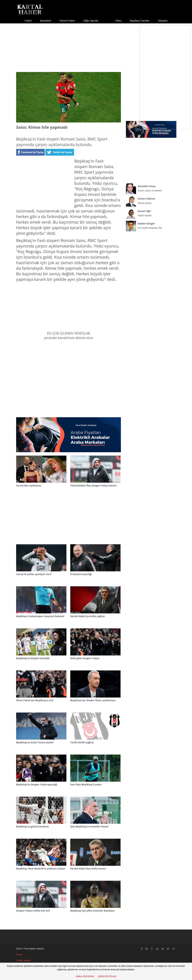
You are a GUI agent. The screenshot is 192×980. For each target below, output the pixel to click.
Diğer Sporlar (91, 21)
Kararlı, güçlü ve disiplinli (151, 188)
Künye (20, 955)
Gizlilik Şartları (23, 960)
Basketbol (46, 21)
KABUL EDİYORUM (85, 976)
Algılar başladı (151, 212)
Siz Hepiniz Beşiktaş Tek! (151, 225)
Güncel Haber (67, 21)
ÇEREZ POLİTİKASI (107, 976)
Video (118, 21)
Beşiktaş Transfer (140, 21)
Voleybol (163, 21)
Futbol (28, 21)
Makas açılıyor (151, 200)
